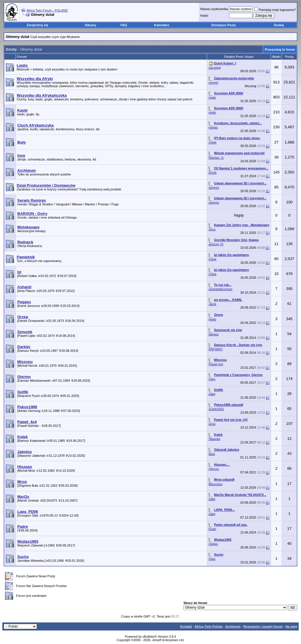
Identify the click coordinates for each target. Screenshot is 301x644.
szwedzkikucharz (220, 289)
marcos (214, 469)
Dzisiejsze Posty (224, 25)
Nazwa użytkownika (214, 9)
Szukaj (279, 25)
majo (212, 379)
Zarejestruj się (38, 25)
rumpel (213, 83)
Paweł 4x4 (216, 364)
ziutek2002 (216, 409)
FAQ (124, 25)
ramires (214, 188)
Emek (213, 173)
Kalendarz (162, 25)
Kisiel (212, 529)
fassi (212, 454)
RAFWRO (216, 349)
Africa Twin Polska (209, 626)
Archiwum (233, 626)
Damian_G (216, 158)
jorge (212, 424)
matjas (213, 127)
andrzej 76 (216, 244)
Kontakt (186, 626)
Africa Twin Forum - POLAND (47, 10)
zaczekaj (215, 68)
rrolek (213, 142)
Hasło (204, 16)
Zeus (212, 229)
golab (212, 319)
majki (212, 98)
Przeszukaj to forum (280, 49)
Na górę (291, 626)
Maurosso (215, 484)
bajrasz (214, 334)
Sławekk (214, 439)
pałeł (212, 394)
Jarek (212, 304)
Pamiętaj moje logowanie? (275, 10)
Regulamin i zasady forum (263, 626)
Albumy (90, 25)
